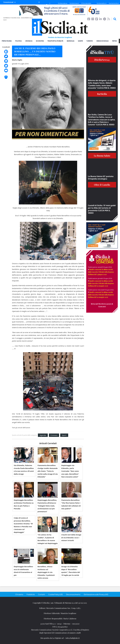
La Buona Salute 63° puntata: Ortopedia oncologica (101, 178)
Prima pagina (7, 41)
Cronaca (29, 41)
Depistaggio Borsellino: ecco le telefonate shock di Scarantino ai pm (23, 571)
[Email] (6, 70)
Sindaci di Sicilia (103, 41)
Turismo (90, 41)
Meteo (115, 41)
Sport (64, 435)
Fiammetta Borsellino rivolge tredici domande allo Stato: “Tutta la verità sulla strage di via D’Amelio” (48, 471)
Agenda (43, 435)
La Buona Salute (102, 156)
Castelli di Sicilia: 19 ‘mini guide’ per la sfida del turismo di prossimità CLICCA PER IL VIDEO (102, 209)
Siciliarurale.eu (63, 3)
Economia (40, 41)
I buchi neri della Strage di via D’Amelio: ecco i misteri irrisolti (71, 538)
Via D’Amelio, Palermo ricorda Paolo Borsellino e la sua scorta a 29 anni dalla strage (24, 470)
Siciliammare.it (74, 3)
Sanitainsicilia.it (114, 3)
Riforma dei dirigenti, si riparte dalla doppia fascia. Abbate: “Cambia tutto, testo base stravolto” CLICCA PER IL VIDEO (102, 84)
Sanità (80, 41)
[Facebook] (6, 52)
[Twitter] (6, 56)
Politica (18, 41)
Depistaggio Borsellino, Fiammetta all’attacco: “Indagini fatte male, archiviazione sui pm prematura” (47, 506)
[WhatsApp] (6, 66)
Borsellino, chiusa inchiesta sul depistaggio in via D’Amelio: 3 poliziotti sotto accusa (46, 572)
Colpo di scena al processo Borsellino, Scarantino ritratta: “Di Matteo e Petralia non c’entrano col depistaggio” (23, 525)
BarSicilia (71, 41)
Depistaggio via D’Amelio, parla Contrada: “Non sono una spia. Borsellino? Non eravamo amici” (70, 471)
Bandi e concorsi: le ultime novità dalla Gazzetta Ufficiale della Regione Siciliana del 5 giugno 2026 (101, 272)
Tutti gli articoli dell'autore (21, 428)
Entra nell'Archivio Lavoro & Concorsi (102, 305)
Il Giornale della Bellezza (86, 4)
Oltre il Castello (102, 185)
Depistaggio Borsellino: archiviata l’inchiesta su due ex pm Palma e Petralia (24, 504)
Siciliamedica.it (102, 3)
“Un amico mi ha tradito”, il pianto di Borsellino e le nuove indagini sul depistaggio (48, 539)
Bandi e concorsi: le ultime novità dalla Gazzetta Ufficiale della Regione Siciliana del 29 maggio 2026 (101, 283)
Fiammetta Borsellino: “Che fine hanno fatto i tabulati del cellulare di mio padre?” (71, 504)
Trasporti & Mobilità (55, 41)
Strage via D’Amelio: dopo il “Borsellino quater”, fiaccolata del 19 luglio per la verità (71, 571)
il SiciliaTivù (53, 4)
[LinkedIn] (6, 61)
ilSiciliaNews (102, 60)
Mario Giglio (17, 60)
